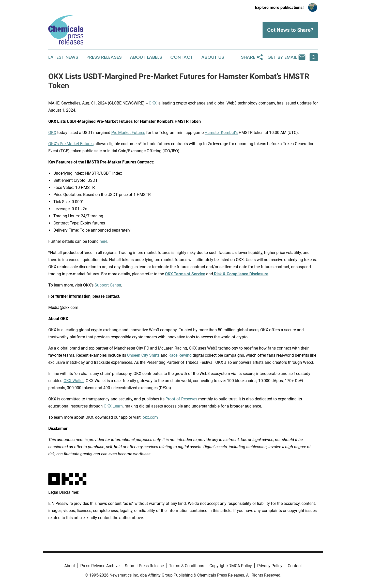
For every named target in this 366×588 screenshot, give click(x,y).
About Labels (146, 57)
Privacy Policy (270, 566)
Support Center (108, 285)
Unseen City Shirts (143, 355)
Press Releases (104, 57)
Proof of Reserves (181, 399)
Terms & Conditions (187, 566)
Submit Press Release (144, 566)
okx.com (150, 417)
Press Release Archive (100, 566)
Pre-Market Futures (128, 133)
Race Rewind (180, 355)
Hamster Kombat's (221, 133)
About (70, 566)
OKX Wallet (74, 381)
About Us (213, 57)
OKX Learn (113, 406)
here (103, 241)
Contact (182, 57)
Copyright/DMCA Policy (231, 566)
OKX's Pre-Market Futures (71, 144)
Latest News (63, 57)
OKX (153, 103)
